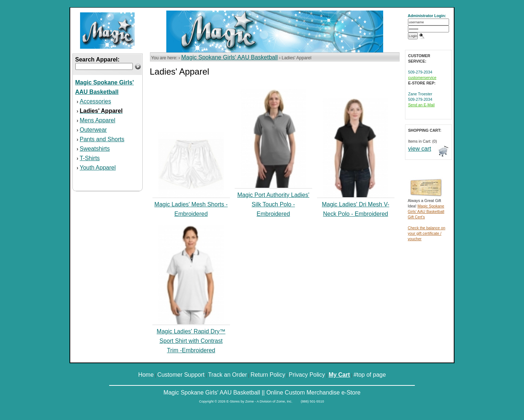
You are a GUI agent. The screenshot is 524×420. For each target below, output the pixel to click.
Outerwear (93, 130)
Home (146, 375)
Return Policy (268, 375)
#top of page (370, 375)
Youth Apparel (98, 168)
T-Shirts (90, 158)
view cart (420, 149)
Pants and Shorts (102, 139)
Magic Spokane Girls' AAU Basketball (229, 57)
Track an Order (228, 375)
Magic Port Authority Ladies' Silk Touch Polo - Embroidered (273, 204)
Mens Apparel (98, 120)
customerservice (422, 78)
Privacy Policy (307, 375)
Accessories (95, 101)
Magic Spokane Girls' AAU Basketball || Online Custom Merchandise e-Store (262, 393)
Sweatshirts (95, 149)
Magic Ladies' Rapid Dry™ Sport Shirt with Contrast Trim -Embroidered (191, 341)
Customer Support (181, 375)
